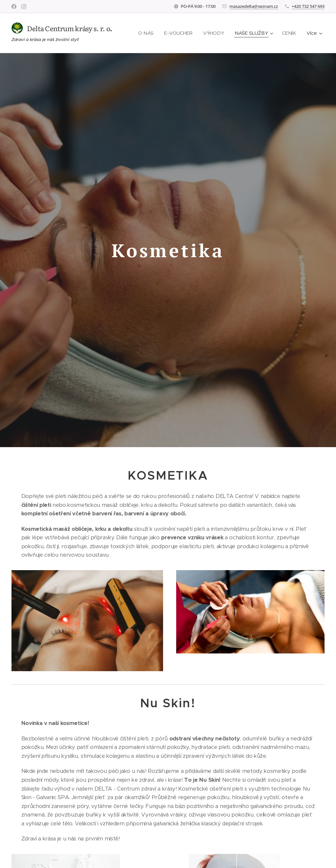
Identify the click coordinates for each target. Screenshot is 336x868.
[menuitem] (146, 33)
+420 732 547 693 (308, 6)
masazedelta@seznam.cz (254, 6)
